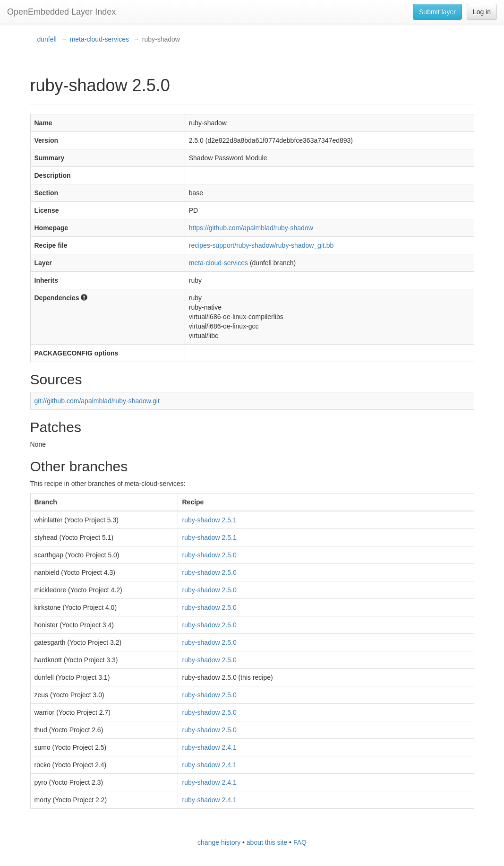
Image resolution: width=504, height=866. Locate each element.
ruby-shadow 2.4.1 (209, 747)
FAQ (300, 842)
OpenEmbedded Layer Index (61, 12)
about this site (267, 842)
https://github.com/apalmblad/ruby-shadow (251, 228)
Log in (482, 12)
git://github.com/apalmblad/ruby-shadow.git (97, 401)
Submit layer (437, 12)
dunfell (47, 39)
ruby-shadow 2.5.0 (209, 555)
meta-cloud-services (99, 39)
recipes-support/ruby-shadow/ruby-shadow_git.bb (261, 245)
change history (219, 842)
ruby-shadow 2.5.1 (209, 520)
